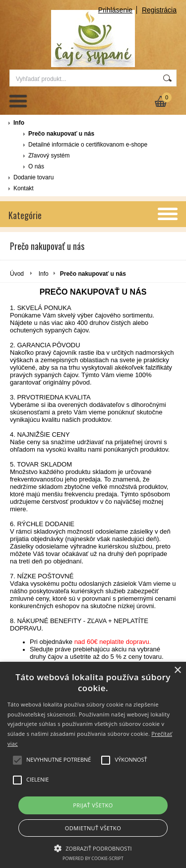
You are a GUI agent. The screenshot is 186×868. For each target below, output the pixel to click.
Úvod (17, 274)
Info (19, 123)
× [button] (177, 671)
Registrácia (159, 10)
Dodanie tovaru (33, 177)
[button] (93, 848)
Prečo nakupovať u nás (61, 134)
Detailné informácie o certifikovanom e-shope (88, 145)
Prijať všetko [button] (93, 805)
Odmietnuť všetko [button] (93, 828)
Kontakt (24, 188)
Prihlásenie (115, 10)
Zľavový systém (49, 156)
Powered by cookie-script (93, 858)
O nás (36, 166)
